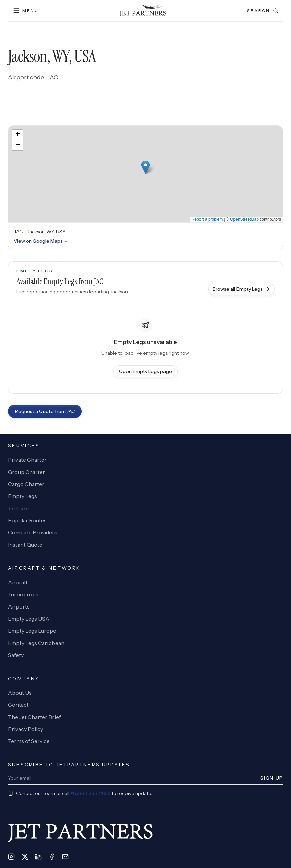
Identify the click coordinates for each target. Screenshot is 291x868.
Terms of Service (29, 741)
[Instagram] (11, 857)
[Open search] (263, 11)
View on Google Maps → (41, 241)
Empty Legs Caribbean (36, 643)
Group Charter (27, 472)
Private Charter (27, 460)
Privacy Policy (26, 729)
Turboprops (23, 594)
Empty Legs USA (29, 619)
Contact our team (36, 793)
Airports (19, 606)
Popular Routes (27, 520)
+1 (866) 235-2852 (90, 793)
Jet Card (18, 508)
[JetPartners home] (143, 11)
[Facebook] (52, 857)
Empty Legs (23, 496)
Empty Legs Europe (32, 631)
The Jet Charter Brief (34, 717)
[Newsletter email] (132, 778)
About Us (20, 693)
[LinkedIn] (38, 857)
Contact (18, 705)
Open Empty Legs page (145, 371)
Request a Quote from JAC (45, 411)
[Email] (65, 857)
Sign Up (272, 778)
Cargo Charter (26, 484)
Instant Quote (25, 545)
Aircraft (18, 582)
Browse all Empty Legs (241, 289)
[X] (25, 857)
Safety (16, 655)
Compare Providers (33, 532)
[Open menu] (26, 11)
